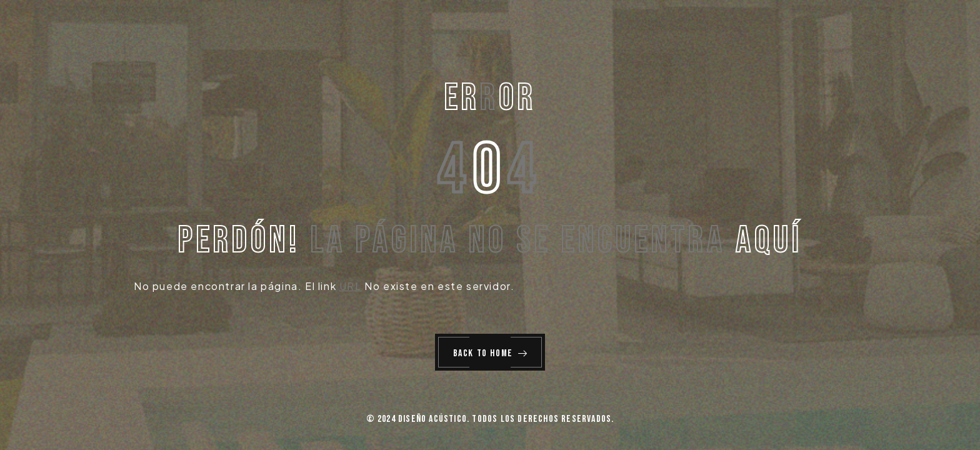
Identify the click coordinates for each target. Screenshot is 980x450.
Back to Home (491, 353)
